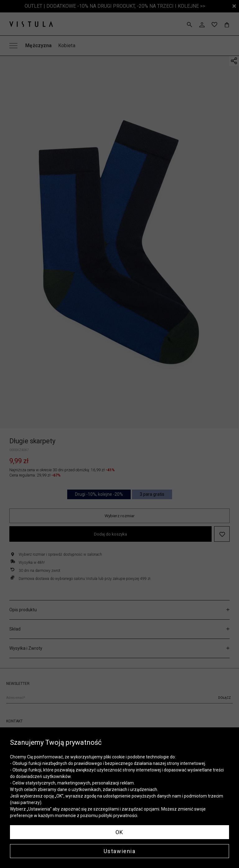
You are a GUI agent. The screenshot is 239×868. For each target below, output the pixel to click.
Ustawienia (120, 851)
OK (119, 832)
